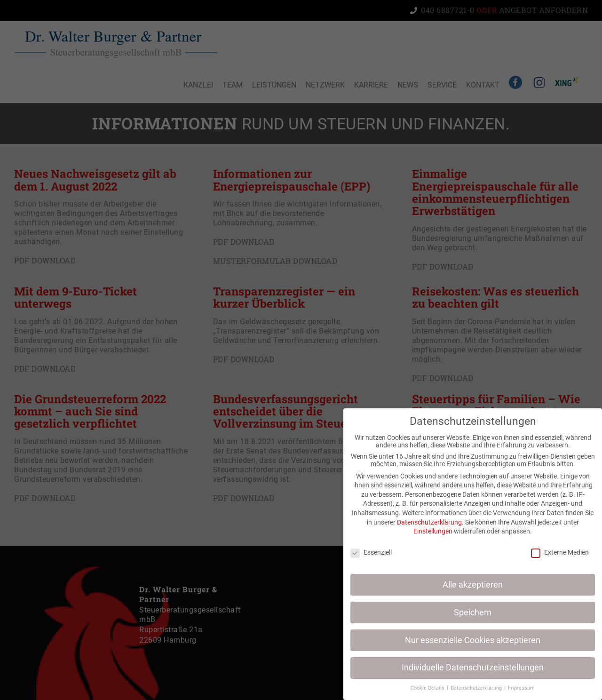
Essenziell (373, 552)
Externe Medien (562, 552)
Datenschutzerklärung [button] (479, 688)
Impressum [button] (523, 688)
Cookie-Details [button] (430, 688)
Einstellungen (435, 531)
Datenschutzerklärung (431, 522)
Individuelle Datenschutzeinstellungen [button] (475, 668)
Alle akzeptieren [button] (475, 585)
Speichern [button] (475, 612)
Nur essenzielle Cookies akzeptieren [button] (475, 640)
